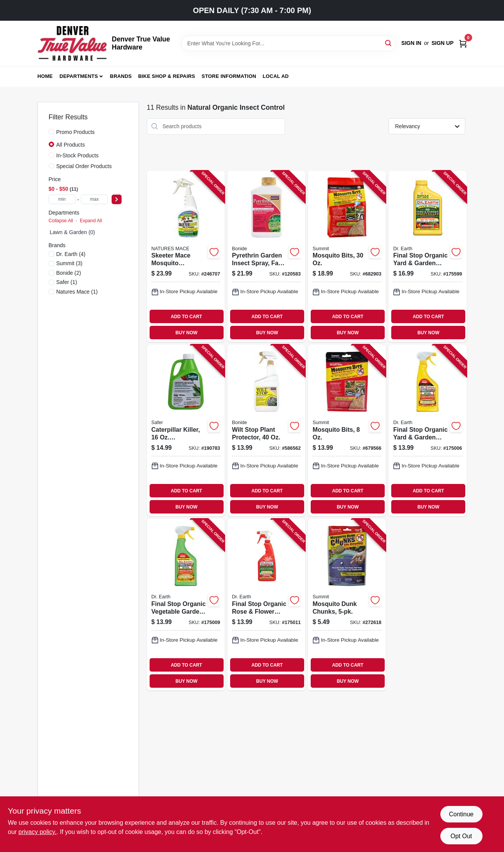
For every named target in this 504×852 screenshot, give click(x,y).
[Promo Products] (51, 132)
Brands (121, 76)
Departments (79, 76)
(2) (69, 273)
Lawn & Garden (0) (72, 232)
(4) (71, 254)
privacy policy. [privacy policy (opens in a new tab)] (37, 832)
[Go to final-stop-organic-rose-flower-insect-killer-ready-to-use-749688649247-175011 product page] (266, 605)
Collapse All (61, 221)
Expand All (91, 221)
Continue (461, 814)
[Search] (389, 43)
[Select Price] (117, 199)
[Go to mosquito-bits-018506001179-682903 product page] (347, 257)
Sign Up (443, 43)
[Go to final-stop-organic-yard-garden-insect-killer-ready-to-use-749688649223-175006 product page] (427, 430)
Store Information (229, 76)
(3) (69, 263)
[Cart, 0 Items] (463, 43)
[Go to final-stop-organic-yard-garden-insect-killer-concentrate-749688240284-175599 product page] (427, 257)
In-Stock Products (78, 155)
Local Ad (276, 76)
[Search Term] (288, 43)
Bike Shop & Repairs (167, 76)
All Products (71, 145)
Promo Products (76, 132)
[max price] (94, 199)
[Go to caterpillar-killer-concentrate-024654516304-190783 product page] (186, 430)
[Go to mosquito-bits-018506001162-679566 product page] (347, 430)
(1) (67, 282)
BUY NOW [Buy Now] (186, 333)
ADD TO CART (186, 317)
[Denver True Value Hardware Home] (72, 43)
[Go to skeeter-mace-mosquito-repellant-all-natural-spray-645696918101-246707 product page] (186, 257)
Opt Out (461, 836)
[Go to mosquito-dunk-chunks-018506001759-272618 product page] (347, 605)
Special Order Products (84, 166)
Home (45, 76)
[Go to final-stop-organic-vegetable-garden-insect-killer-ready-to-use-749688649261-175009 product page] (186, 605)
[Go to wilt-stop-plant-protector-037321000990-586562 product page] (266, 430)
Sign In (411, 43)
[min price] (62, 199)
